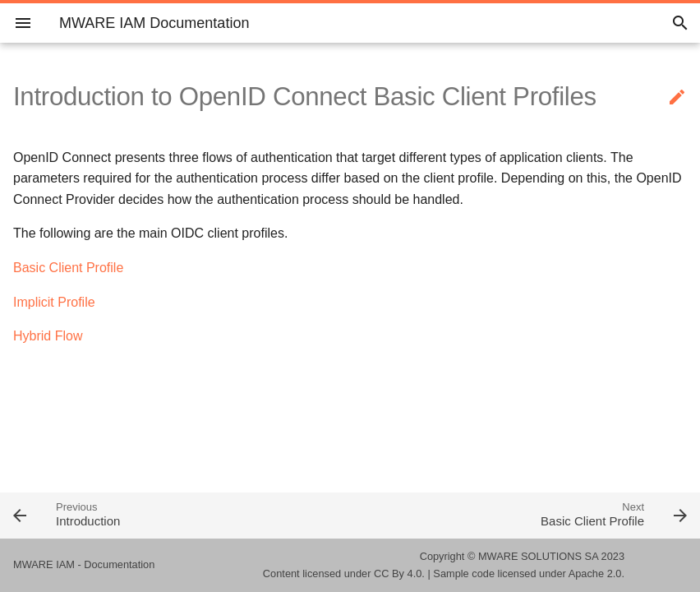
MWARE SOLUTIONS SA (538, 556)
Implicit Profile (54, 302)
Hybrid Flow (48, 336)
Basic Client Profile (68, 268)
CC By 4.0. (399, 573)
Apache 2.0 (595, 573)
